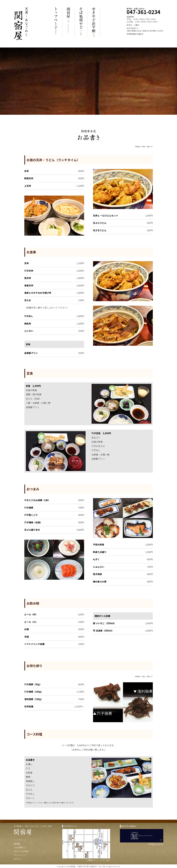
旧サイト (18, 859)
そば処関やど (20, 847)
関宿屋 (17, 844)
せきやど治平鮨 (21, 851)
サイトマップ (20, 855)
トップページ (20, 840)
